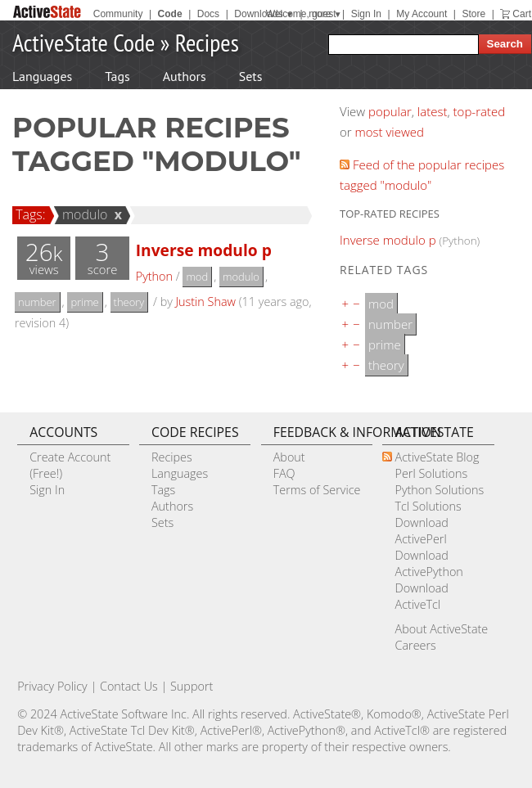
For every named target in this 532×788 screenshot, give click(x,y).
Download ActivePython (428, 563)
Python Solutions (439, 490)
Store (473, 14)
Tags (117, 76)
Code (170, 14)
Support (192, 686)
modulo (83, 214)
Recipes (207, 42)
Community (118, 14)
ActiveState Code (83, 42)
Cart (522, 14)
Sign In (366, 14)
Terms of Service (317, 490)
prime (84, 302)
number (37, 302)
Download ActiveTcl (421, 596)
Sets (251, 76)
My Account (422, 14)
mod (197, 277)
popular (390, 111)
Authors (185, 76)
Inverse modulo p (204, 250)
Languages (42, 76)
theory (129, 302)
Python (154, 276)
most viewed (390, 132)
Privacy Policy (52, 686)
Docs (208, 14)
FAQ (284, 473)
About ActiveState (441, 629)
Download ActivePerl (421, 531)
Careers (415, 645)
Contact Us (129, 686)
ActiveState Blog (437, 457)
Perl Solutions (431, 473)
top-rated (480, 111)
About (289, 457)
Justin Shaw (206, 302)
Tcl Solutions (428, 506)
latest (433, 111)
